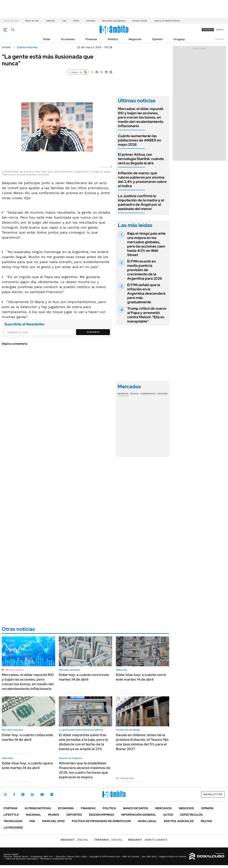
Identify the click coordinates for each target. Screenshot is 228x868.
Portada (11, 808)
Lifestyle (11, 815)
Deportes (74, 815)
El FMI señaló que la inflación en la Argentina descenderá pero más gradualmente (146, 293)
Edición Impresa (102, 815)
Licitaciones (13, 828)
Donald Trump (140, 21)
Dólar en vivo (32, 21)
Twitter (5, 794)
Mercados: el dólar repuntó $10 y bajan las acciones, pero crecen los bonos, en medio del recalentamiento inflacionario (141, 117)
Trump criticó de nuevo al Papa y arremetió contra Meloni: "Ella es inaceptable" (147, 315)
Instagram (23, 794)
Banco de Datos (136, 808)
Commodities (148, 394)
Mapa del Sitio (53, 821)
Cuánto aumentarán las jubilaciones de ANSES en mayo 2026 (140, 140)
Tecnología (13, 821)
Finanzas (91, 39)
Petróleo (91, 21)
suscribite (208, 30)
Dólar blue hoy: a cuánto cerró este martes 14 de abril (141, 677)
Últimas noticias (38, 808)
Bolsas (134, 394)
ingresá (220, 30)
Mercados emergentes (114, 21)
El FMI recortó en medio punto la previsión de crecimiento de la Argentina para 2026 (145, 270)
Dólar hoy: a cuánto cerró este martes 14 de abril (84, 677)
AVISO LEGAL (147, 821)
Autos (168, 815)
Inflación (50, 21)
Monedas (123, 394)
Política (113, 39)
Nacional (33, 815)
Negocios (135, 39)
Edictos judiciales (179, 821)
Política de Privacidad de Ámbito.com (101, 821)
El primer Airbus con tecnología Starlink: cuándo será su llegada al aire (141, 159)
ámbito (6, 47)
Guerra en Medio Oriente (167, 21)
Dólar (47, 39)
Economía (68, 39)
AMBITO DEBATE (148, 840)
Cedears (162, 394)
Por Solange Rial (125, 778)
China (76, 21)
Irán (64, 21)
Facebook (14, 794)
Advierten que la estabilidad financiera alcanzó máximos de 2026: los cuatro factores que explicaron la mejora (85, 770)
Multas (206, 821)
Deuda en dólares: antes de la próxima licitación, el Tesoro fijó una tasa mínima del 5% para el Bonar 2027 (142, 742)
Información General (139, 815)
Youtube (42, 795)
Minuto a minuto (14, 670)
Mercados (163, 808)
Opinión (157, 39)
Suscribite (93, 332)
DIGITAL (75, 840)
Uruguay (179, 39)
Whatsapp (52, 794)
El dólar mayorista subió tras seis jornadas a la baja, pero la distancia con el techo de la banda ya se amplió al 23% (83, 742)
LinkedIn (32, 794)
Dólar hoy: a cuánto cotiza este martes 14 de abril (27, 737)
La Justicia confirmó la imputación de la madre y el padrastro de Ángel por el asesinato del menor (141, 202)
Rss (32, 821)
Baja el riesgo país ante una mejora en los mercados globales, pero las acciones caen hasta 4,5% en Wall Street (146, 244)
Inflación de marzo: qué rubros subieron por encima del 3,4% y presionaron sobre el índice (142, 179)
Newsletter (220, 39)
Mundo (54, 815)
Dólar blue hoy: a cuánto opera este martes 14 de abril (27, 765)
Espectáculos (191, 815)
